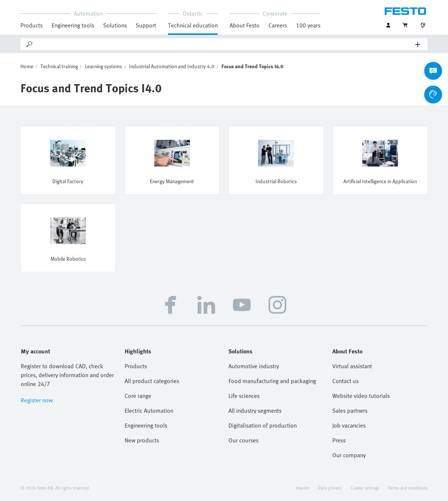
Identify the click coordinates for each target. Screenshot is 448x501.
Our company (349, 455)
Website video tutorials (361, 396)
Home (27, 66)
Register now (37, 400)
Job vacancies (349, 425)
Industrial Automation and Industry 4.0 (172, 66)
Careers (278, 25)
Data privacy (330, 488)
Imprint (303, 488)
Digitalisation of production (263, 425)
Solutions (115, 25)
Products (32, 25)
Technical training (59, 66)
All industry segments (255, 411)
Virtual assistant (352, 366)
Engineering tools (73, 25)
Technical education (193, 25)
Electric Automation (149, 411)
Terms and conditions (408, 488)
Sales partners (350, 411)
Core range (138, 396)
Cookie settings (365, 488)
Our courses (243, 440)
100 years (308, 25)
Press (339, 440)
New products (142, 440)
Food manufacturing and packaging (272, 381)
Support (146, 25)
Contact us (345, 381)
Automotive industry (254, 366)
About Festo (245, 25)
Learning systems (103, 66)
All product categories (152, 381)
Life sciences (244, 396)
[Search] (224, 44)
